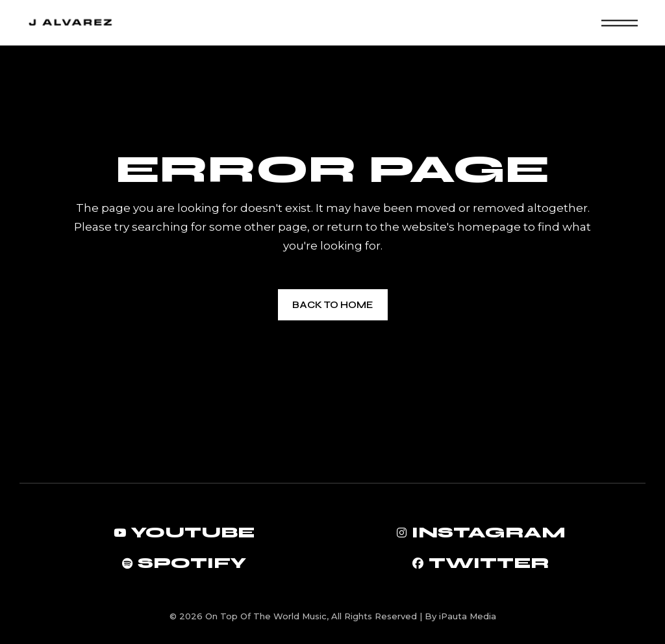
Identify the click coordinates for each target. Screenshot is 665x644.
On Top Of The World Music (266, 616)
